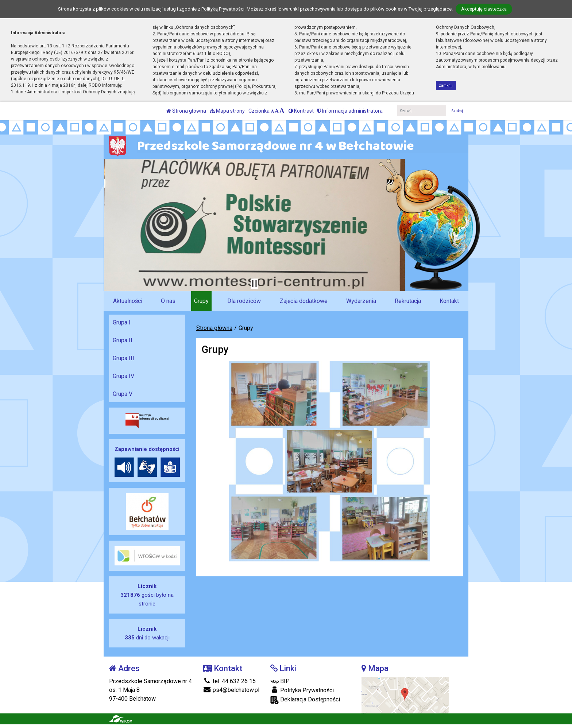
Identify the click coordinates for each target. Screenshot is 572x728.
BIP (280, 681)
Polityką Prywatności (223, 9)
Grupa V (123, 394)
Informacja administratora (350, 111)
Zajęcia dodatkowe (304, 301)
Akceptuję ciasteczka (484, 9)
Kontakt (449, 301)
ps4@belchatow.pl (231, 690)
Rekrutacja (408, 301)
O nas (168, 301)
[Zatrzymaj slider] (254, 284)
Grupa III (123, 358)
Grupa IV (123, 376)
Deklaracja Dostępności (305, 700)
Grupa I (122, 322)
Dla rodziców (244, 301)
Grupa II (123, 340)
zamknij (446, 85)
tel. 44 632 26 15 (229, 681)
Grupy (201, 301)
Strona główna (186, 111)
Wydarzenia (361, 301)
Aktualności (128, 301)
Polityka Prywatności (302, 690)
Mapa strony (227, 111)
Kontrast (301, 111)
